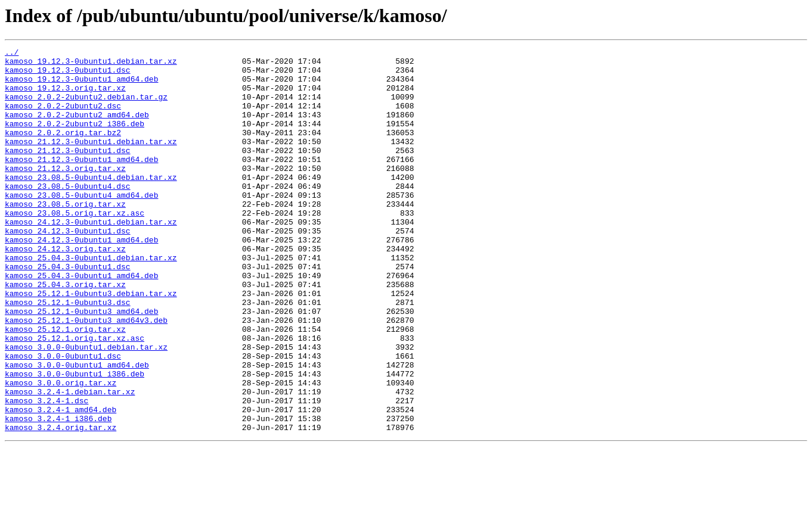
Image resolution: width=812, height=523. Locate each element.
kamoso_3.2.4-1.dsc (47, 472)
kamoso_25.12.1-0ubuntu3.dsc (68, 354)
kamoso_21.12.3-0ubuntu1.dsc (68, 172)
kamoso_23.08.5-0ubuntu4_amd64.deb (81, 225)
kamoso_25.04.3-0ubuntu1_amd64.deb (81, 322)
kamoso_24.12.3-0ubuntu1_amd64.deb (81, 279)
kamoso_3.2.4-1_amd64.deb (61, 482)
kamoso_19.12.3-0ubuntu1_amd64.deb (81, 86)
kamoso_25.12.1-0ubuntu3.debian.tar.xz (91, 343)
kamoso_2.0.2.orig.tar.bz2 (63, 150)
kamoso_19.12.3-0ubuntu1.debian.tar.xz (91, 64)
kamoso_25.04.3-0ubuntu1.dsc (68, 311)
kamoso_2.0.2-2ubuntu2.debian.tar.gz (86, 107)
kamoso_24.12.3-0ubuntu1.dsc (68, 268)
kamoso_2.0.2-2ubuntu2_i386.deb (75, 139)
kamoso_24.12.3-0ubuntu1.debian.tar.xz (91, 257)
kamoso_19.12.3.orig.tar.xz (65, 96)
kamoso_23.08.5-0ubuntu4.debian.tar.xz (91, 204)
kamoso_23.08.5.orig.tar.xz (65, 236)
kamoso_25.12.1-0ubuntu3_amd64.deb (81, 365)
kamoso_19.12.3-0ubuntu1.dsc (68, 75)
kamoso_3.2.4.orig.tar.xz (61, 504)
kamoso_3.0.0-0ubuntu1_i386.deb (75, 440)
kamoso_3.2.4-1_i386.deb (58, 493)
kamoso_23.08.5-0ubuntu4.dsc (68, 214)
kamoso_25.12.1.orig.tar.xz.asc (75, 397)
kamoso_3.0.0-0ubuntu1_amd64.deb (77, 429)
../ (12, 54)
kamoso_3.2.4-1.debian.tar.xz (70, 461)
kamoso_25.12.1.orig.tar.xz (65, 386)
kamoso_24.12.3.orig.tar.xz (65, 289)
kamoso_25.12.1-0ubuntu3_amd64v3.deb (86, 375)
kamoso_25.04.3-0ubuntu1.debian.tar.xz (91, 300)
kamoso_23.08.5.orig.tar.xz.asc (75, 247)
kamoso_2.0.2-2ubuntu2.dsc (63, 118)
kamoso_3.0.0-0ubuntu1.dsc (63, 418)
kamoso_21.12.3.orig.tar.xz (65, 193)
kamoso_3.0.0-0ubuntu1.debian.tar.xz (86, 407)
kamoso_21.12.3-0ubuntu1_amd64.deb (81, 182)
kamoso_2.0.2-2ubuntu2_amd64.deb (77, 129)
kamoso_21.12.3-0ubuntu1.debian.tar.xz (91, 161)
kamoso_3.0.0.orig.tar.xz (61, 450)
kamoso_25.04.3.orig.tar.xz (65, 332)
